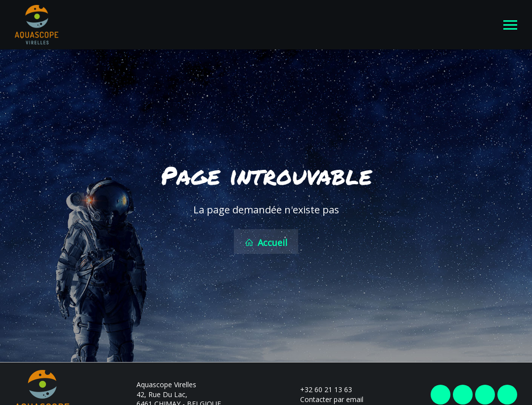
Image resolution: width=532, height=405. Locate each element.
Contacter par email (326, 398)
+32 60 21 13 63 (320, 388)
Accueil (266, 242)
